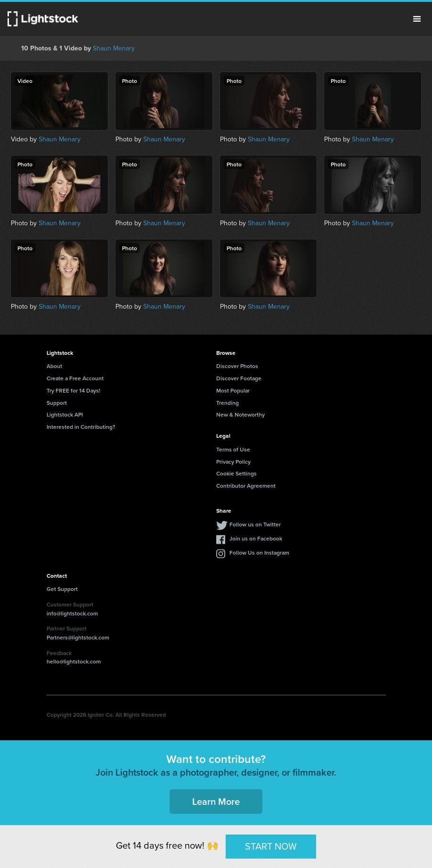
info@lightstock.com (72, 613)
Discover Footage (239, 378)
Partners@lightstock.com (78, 637)
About (54, 366)
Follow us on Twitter (255, 524)
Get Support (62, 589)
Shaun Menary (114, 48)
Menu (417, 19)
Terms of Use (233, 449)
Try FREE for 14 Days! (73, 390)
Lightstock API (65, 414)
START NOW (271, 846)
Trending (228, 403)
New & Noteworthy (240, 414)
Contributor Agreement (246, 486)
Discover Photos (237, 366)
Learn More (216, 801)
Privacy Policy (233, 462)
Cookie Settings (236, 473)
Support (57, 403)
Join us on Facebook (256, 538)
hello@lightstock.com (74, 661)
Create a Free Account (75, 378)
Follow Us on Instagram (259, 553)
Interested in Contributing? (81, 427)
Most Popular (233, 390)
